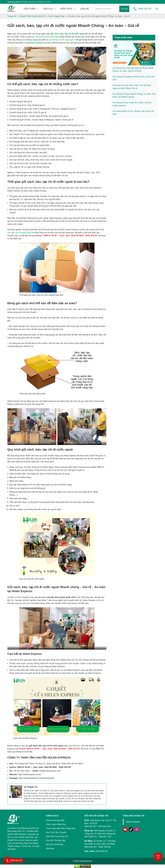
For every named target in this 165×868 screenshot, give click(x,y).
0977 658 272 (91, 837)
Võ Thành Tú (31, 787)
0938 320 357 (145, 9)
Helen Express (36, 43)
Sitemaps (50, 848)
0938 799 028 (105, 847)
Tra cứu (124, 9)
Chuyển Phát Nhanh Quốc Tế (33, 16)
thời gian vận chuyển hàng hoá (21, 233)
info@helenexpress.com (50, 771)
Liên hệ (158, 857)
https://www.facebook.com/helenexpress (37, 778)
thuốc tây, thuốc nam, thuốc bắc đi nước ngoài (51, 160)
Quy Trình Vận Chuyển (56, 832)
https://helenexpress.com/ (29, 774)
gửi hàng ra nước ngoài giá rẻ (62, 40)
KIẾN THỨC (67, 9)
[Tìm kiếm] (157, 9)
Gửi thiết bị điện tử (18, 138)
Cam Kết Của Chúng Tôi (57, 836)
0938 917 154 (105, 837)
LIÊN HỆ (85, 9)
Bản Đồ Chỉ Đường (54, 844)
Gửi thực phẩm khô (18, 156)
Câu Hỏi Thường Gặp (56, 840)
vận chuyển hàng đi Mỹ (29, 196)
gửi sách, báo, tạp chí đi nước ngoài (68, 34)
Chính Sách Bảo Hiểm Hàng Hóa (61, 828)
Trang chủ (12, 16)
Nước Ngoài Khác (57, 16)
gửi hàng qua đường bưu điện (45, 37)
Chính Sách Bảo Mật (55, 820)
